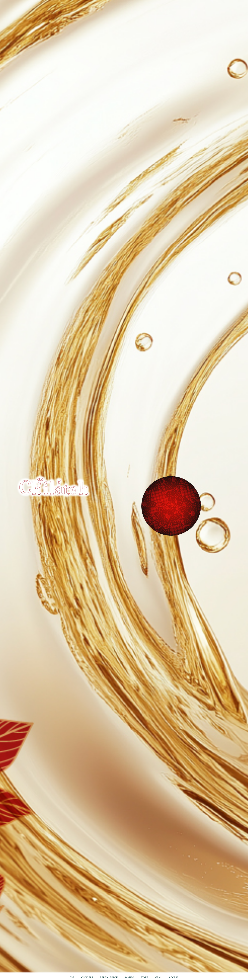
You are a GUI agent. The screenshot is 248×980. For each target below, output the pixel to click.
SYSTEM (130, 977)
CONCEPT (87, 977)
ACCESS (174, 977)
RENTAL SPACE (109, 977)
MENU (159, 977)
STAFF (145, 977)
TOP (72, 977)
